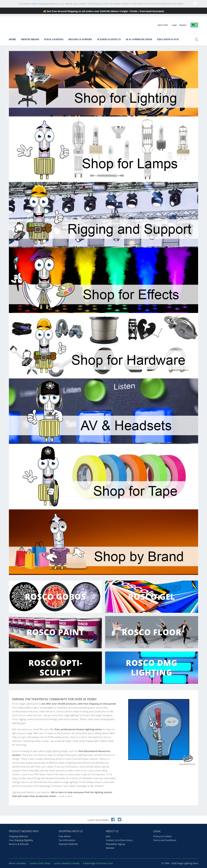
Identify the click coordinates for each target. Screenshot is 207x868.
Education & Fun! (168, 39)
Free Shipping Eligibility (21, 840)
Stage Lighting (54, 39)
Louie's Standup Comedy (66, 863)
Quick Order (163, 25)
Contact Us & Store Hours (119, 840)
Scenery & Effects (109, 39)
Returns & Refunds (19, 844)
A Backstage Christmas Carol (98, 863)
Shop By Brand (30, 39)
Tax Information (67, 840)
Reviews (110, 848)
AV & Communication (139, 39)
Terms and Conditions (165, 840)
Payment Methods (68, 844)
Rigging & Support (80, 39)
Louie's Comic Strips (40, 863)
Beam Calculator (18, 863)
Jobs (108, 836)
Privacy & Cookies (163, 836)
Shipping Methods (18, 836)
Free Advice (65, 836)
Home (12, 39)
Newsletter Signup (116, 844)
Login (174, 25)
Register (183, 25)
